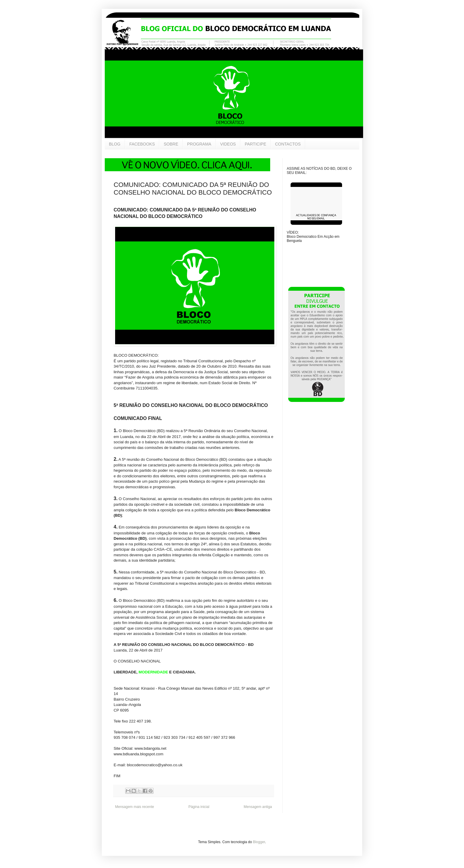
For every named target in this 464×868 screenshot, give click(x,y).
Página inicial (199, 807)
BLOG (115, 144)
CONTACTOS (288, 144)
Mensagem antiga (258, 807)
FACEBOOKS (142, 144)
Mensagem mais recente (134, 807)
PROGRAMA (199, 144)
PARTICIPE (256, 144)
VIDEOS (228, 144)
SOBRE (171, 144)
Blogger (259, 842)
